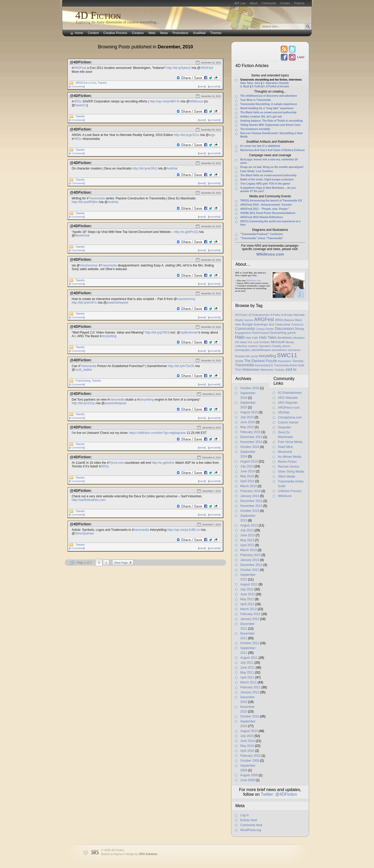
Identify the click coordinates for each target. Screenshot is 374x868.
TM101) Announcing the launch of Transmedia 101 (271, 201)
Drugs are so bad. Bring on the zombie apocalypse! (272, 167)
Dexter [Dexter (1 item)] (270, 329)
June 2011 (248, 668)
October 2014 (250, 447)
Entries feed (249, 820)
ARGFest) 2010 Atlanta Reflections (262, 217)
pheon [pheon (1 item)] (286, 346)
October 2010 (250, 716)
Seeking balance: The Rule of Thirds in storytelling (272, 121)
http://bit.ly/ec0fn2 (145, 168)
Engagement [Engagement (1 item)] (243, 333)
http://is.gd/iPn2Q (186, 232)
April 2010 (247, 751)
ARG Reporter (288, 403)
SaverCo (81, 105)
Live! (300, 57)
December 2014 (251, 437)
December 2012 (251, 565)
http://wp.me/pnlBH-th (165, 101)
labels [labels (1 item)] (244, 342)
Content (93, 33)
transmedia (117, 400)
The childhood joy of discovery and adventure (269, 96)
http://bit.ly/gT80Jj (157, 332)
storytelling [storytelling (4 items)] (267, 356)
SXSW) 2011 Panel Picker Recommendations (268, 213)
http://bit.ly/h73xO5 (181, 366)
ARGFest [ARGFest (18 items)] (264, 319)
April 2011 (247, 677)
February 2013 (250, 555)
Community (269, 3)
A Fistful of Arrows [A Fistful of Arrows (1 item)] (281, 315)
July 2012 (247, 589)
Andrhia (172, 168)
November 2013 (251, 506)
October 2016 (250, 388)
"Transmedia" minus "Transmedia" (262, 238)
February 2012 (250, 614)
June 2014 (248, 471)
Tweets (102, 83)
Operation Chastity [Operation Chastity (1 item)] (270, 346)
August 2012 (249, 584)
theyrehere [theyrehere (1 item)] (285, 361)
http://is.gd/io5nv (163, 463)
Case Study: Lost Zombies (257, 171)
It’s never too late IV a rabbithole (260, 146)
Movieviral (285, 452)
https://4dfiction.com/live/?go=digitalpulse (157, 433)
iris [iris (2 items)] (237, 342)
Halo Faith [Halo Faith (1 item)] (252, 338)
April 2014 (247, 481)
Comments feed (251, 825)
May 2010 (247, 746)
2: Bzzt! (245, 86)
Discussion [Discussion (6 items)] (284, 328)
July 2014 (247, 466)
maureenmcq (186, 299)
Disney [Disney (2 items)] (299, 329)
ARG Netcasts (288, 398)
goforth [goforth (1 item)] (292, 333)
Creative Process (115, 33)
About (254, 3)
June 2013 (248, 535)
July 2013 (247, 530)
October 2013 (250, 511)
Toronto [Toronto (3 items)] (298, 361)
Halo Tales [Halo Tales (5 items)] (268, 337)
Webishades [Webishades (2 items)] (251, 370)
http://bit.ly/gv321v (187, 135)
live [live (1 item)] (250, 342)
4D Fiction (98, 15)
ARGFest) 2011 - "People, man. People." (265, 209)
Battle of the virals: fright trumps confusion (267, 180)
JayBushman (189, 332)
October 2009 (250, 761)
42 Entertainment (290, 393)
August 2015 (249, 412)
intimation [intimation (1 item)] (299, 338)
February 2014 (250, 491)
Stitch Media (286, 477)
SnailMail (199, 33)
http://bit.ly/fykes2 (179, 68)
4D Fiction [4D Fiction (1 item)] (241, 315)
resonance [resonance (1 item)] (294, 350)
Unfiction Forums (290, 491)
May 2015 (247, 427)
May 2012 (247, 599)
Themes (216, 33)
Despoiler (285, 427)
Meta (152, 33)
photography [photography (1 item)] (243, 350)
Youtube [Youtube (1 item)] (280, 370)
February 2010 (250, 756)
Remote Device (289, 467)
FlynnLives (116, 463)
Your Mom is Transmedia (256, 100)
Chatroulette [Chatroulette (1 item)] (283, 324)
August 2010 (249, 731)
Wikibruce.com (254, 280)
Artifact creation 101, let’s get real (261, 117)
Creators (138, 33)
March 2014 (248, 486)
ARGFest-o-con (289, 408)
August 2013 (249, 525)
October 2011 (250, 643)
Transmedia (96, 198)
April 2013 (247, 545)
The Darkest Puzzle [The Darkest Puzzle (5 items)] (261, 361)
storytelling (109, 336)
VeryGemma (88, 265)
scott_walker (84, 370)
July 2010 (247, 736)
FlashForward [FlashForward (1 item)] (260, 333)
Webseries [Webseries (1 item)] (267, 370)
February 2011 (250, 687)
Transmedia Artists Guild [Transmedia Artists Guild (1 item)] (289, 365)
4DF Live (240, 3)
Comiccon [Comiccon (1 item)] (297, 324)
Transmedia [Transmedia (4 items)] (245, 365)
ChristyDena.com (290, 417)
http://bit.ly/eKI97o (84, 303)
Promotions (180, 33)
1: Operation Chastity (276, 83)
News (164, 33)
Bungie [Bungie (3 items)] (247, 324)
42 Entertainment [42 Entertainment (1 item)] (259, 315)
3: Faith (256, 86)
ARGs (78, 101)
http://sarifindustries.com (89, 500)
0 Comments (77, 86)
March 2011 (248, 682)
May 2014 (247, 476)
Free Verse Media (290, 442)
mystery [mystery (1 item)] (253, 346)
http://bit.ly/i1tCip (83, 403)
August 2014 (249, 461)
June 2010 (248, 741)
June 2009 (248, 780)
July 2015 (247, 417)
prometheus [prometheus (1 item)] (279, 350)
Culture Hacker (288, 422)
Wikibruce (196, 101)
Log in (245, 815)
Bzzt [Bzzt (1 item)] (272, 324)
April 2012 (247, 604)
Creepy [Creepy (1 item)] (260, 329)
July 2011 (247, 663)
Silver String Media (291, 472)
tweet (202, 86)
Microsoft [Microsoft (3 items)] (278, 342)
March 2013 (248, 550)
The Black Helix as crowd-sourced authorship (268, 112)
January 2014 (250, 496)
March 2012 (248, 609)
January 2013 (250, 560)
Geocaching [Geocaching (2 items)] (278, 333)
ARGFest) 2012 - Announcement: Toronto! (266, 205)
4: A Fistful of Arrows (276, 86)
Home (79, 33)
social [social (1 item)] (254, 356)
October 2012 (250, 570)
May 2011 (247, 673)
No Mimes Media (290, 457)
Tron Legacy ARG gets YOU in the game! (265, 184)
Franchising (83, 381)
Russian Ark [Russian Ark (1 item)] (242, 356)
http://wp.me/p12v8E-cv (183, 530)
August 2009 (249, 775)
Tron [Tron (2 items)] (238, 370)
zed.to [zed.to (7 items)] (291, 369)
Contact (285, 3)
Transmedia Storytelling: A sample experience (269, 104)
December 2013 (251, 501)
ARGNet (284, 413)
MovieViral (82, 236)
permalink (214, 86)
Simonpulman (84, 533)
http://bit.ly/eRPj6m (85, 202)
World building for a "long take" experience (267, 108)
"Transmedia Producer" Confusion (262, 234)
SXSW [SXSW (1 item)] (239, 361)
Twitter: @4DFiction (279, 794)
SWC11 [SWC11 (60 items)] (287, 355)
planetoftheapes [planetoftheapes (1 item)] (261, 350)
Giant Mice (285, 447)
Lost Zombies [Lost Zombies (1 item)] (262, 342)
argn (212, 135)
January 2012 (250, 619)
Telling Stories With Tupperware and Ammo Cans (271, 125)
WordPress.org (251, 830)
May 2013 (247, 540)
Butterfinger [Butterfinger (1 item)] (261, 324)
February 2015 (250, 432)
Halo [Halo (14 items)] (240, 337)
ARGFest (80, 68)
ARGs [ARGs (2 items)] (279, 320)
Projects (299, 3)
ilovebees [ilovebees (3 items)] (285, 338)
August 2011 (249, 658)
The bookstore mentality (255, 129)
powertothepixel (117, 303)
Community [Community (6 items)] (245, 328)
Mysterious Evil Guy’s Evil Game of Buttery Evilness (272, 150)
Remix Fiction (287, 462)
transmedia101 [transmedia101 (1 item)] (264, 365)
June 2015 (248, 422)
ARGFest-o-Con (86, 83)
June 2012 (248, 594)
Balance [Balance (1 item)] (289, 320)
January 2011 (250, 692)
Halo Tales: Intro (250, 83)
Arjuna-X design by (136, 854)
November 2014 (251, 442)
